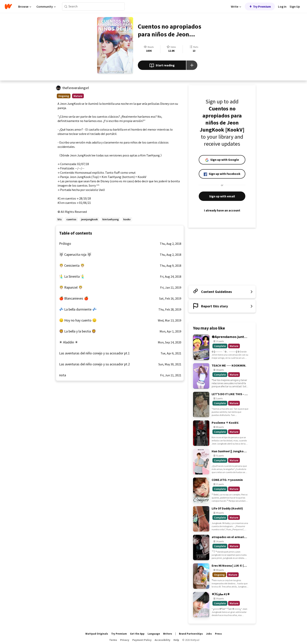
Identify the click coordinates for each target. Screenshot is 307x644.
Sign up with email (222, 196)
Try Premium (260, 6)
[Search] (66, 7)
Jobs (209, 634)
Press (218, 634)
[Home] (8, 6)
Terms (113, 640)
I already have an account (222, 210)
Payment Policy (142, 640)
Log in (282, 6)
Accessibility (163, 640)
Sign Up (295, 6)
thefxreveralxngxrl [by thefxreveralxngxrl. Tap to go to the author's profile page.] (76, 88)
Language (154, 634)
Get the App (137, 634)
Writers (168, 634)
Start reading (162, 66)
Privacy (125, 640)
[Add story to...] (192, 65)
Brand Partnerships (191, 634)
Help (176, 640)
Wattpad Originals (97, 634)
